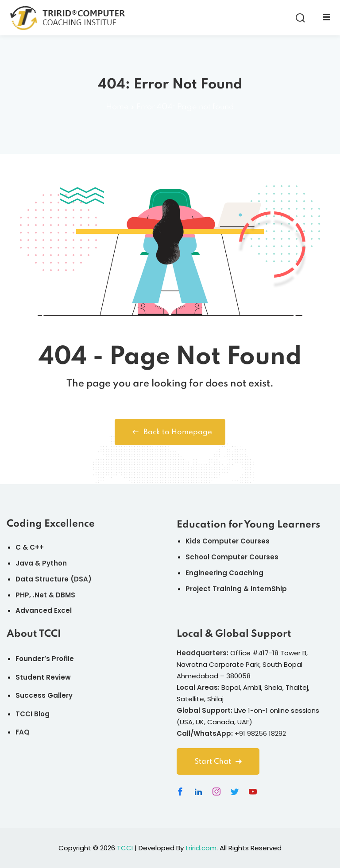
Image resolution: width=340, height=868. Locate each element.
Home (117, 107)
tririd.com (201, 848)
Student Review (43, 677)
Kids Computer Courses (228, 541)
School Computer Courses (232, 557)
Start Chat (218, 762)
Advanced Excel (44, 610)
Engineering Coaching (224, 573)
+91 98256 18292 (260, 733)
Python (54, 563)
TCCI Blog (33, 714)
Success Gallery (44, 695)
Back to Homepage (170, 432)
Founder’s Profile (45, 659)
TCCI (125, 848)
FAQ (23, 732)
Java (24, 563)
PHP (22, 595)
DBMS (66, 595)
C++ (37, 547)
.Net (40, 595)
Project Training (214, 589)
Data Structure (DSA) (54, 579)
